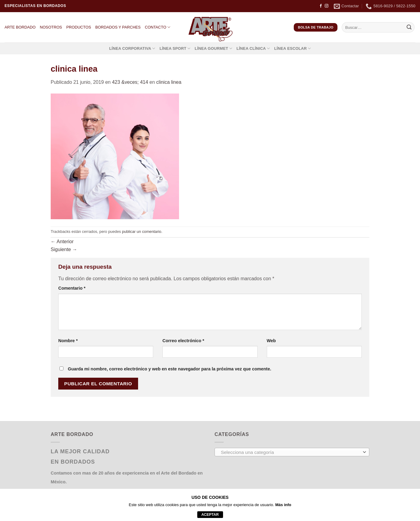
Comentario (72, 288)
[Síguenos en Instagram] (327, 6)
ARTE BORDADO (20, 27)
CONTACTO (157, 27)
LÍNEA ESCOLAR (292, 48)
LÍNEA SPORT (175, 48)
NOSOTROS (51, 27)
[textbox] (291, 452)
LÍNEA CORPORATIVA (132, 48)
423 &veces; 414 (130, 82)
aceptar (210, 515)
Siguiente (64, 249)
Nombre (68, 341)
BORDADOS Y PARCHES (118, 27)
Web (271, 341)
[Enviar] (409, 27)
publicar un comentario (142, 232)
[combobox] (292, 452)
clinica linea (169, 82)
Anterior (62, 242)
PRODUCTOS (79, 27)
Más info (283, 505)
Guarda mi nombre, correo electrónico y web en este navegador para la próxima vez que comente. (169, 369)
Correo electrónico (183, 341)
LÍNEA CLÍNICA (253, 48)
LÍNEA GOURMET (214, 48)
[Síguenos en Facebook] (321, 6)
